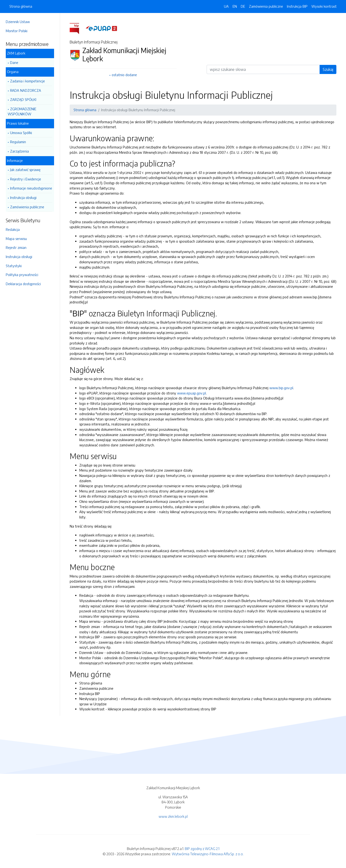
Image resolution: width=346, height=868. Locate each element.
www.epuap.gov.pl (192, 393)
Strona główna (21, 6)
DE (243, 6)
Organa (13, 72)
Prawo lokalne (18, 123)
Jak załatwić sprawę (25, 170)
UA (226, 6)
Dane (14, 62)
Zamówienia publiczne (27, 207)
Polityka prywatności (22, 275)
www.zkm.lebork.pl (173, 816)
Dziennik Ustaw (18, 22)
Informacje (15, 160)
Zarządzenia (19, 151)
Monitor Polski (17, 31)
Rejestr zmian (16, 247)
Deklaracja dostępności (23, 284)
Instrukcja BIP (297, 6)
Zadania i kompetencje (28, 81)
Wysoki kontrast (324, 6)
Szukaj (328, 69)
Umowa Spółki (21, 133)
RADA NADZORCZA (26, 90)
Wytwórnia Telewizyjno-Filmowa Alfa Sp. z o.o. (208, 854)
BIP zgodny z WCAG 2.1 (202, 849)
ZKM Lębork (16, 53)
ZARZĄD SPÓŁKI (23, 99)
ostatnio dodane (124, 75)
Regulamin (18, 142)
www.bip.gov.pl (281, 388)
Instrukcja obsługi (23, 197)
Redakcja (13, 229)
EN (235, 6)
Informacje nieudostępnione (31, 188)
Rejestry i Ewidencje (26, 179)
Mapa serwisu (16, 239)
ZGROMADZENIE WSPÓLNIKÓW (22, 111)
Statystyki (14, 266)
